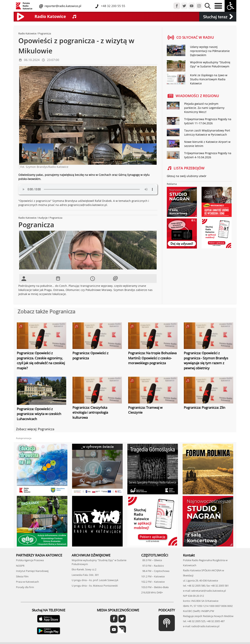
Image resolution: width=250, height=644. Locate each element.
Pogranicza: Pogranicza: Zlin (204, 407)
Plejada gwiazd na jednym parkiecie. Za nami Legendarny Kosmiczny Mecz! (204, 108)
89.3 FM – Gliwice (152, 560)
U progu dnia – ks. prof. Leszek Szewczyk (95, 580)
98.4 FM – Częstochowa (155, 571)
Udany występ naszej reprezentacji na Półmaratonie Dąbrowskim (210, 51)
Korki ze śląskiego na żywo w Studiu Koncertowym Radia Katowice (209, 79)
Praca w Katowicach (27, 582)
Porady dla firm (25, 587)
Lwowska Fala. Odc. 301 (85, 575)
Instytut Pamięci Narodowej (32, 571)
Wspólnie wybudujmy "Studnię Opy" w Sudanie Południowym (210, 64)
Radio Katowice (27, 33)
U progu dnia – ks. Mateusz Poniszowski (95, 586)
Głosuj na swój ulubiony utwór (187, 176)
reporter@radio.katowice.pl (62, 6)
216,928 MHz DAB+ (152, 592)
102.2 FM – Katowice (153, 582)
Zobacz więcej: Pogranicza (35, 429)
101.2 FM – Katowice (153, 576)
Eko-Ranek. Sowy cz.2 (84, 569)
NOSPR (20, 566)
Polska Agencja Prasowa (30, 560)
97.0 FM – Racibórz (153, 566)
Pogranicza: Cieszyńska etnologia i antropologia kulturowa (90, 412)
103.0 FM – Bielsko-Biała (155, 587)
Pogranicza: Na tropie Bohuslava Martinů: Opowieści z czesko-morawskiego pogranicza (152, 358)
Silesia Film (22, 576)
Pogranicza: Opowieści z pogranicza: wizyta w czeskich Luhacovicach (39, 414)
